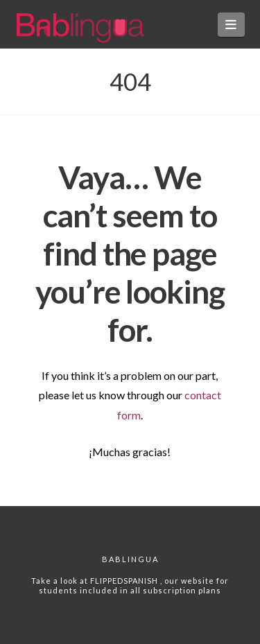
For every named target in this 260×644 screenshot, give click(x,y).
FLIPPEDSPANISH (125, 581)
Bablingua (130, 559)
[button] (231, 25)
